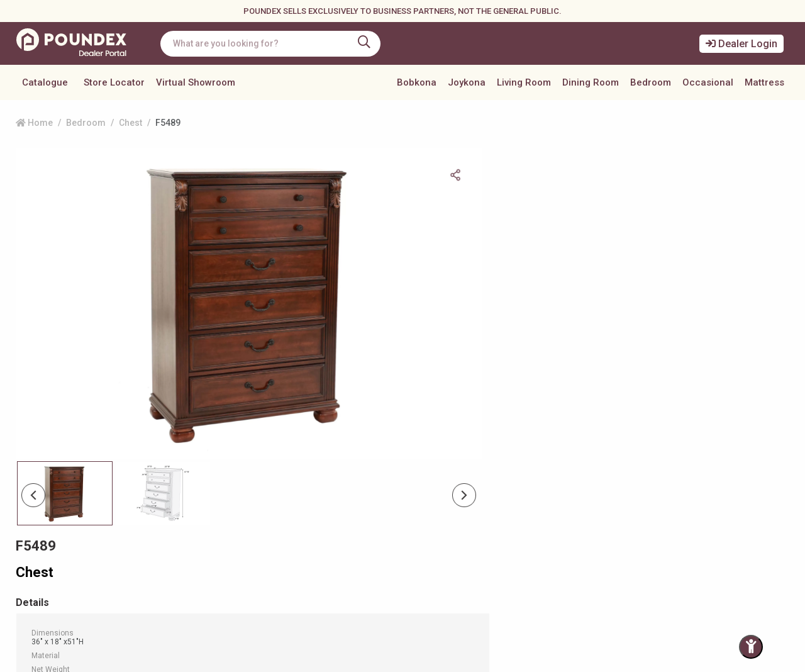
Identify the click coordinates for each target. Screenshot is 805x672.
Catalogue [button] (45, 82)
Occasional (708, 82)
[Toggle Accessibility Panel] (751, 647)
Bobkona (417, 82)
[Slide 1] (163, 435)
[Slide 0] (65, 435)
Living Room (524, 82)
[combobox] (274, 44)
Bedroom (651, 82)
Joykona (467, 82)
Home (34, 123)
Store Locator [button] (114, 82)
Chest (130, 123)
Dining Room (591, 82)
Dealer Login (741, 44)
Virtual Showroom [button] (196, 82)
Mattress (764, 82)
